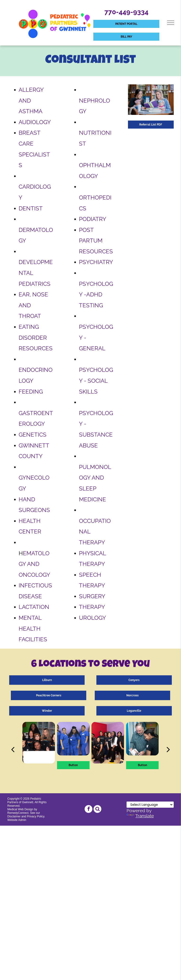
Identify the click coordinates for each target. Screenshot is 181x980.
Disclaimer (14, 816)
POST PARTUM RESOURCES (96, 241)
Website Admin (17, 820)
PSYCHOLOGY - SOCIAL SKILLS (96, 381)
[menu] (171, 23)
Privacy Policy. (36, 816)
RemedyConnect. (18, 813)
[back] (13, 749)
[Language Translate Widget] (150, 805)
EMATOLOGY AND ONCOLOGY (34, 564)
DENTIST (31, 208)
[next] (168, 749)
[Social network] (97, 810)
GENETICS (33, 435)
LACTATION (34, 607)
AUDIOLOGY (35, 122)
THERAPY (92, 607)
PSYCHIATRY (96, 262)
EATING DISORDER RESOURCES (36, 338)
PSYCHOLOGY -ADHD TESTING (96, 295)
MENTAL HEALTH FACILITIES (33, 629)
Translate (140, 816)
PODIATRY (93, 219)
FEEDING (31, 392)
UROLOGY (93, 618)
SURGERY (92, 596)
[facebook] (88, 810)
